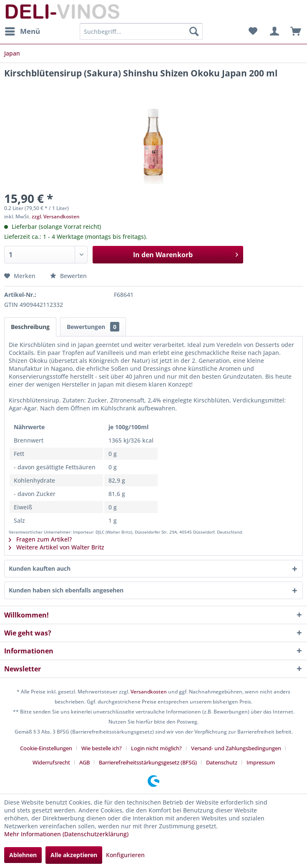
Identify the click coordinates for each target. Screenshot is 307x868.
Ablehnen (23, 855)
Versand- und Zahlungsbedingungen (236, 748)
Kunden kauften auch (40, 568)
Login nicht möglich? (156, 748)
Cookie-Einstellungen (46, 748)
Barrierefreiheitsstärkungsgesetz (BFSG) (148, 762)
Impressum (261, 762)
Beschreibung (30, 327)
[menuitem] (22, 31)
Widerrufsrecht (51, 762)
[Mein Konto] (273, 31)
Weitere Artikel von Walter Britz (57, 547)
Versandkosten (149, 692)
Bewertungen (93, 327)
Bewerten (68, 276)
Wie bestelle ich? (102, 748)
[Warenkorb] (294, 31)
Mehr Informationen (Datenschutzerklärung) (66, 834)
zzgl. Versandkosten (56, 216)
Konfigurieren (125, 855)
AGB (84, 762)
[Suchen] (194, 31)
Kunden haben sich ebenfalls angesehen (66, 590)
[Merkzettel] (253, 31)
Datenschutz (222, 762)
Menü (23, 30)
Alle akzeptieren (74, 855)
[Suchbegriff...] (141, 31)
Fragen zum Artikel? (40, 539)
